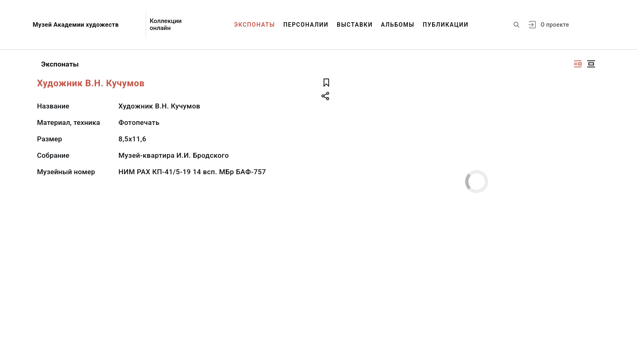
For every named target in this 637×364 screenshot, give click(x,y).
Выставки (355, 25)
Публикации (446, 25)
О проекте (555, 25)
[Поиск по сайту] (517, 25)
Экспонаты (255, 25)
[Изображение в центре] (591, 64)
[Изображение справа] (578, 64)
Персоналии (306, 25)
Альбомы (398, 25)
